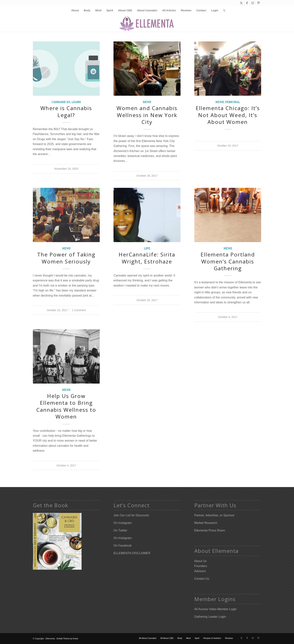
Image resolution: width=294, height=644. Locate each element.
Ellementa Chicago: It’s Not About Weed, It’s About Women (228, 115)
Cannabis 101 (61, 102)
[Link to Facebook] (247, 3)
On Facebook (123, 546)
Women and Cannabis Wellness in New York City (147, 115)
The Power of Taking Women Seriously (66, 258)
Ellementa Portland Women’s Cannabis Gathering (228, 261)
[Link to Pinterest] (259, 3)
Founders (201, 566)
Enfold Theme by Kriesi (67, 639)
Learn (76, 102)
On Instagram (123, 523)
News (147, 102)
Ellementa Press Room (210, 530)
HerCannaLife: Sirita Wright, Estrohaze (147, 258)
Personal (232, 102)
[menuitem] (75, 10)
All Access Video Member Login (216, 609)
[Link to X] (241, 3)
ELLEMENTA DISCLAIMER (132, 553)
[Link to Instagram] (253, 3)
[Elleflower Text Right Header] (147, 23)
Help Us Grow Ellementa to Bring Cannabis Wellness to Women (66, 406)
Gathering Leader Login (210, 617)
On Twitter (120, 530)
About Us (201, 561)
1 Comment (79, 310)
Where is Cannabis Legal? (66, 111)
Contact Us (202, 579)
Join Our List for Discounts (131, 515)
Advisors (200, 571)
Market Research (206, 523)
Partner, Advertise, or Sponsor (214, 515)
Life (147, 249)
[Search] (223, 10)
